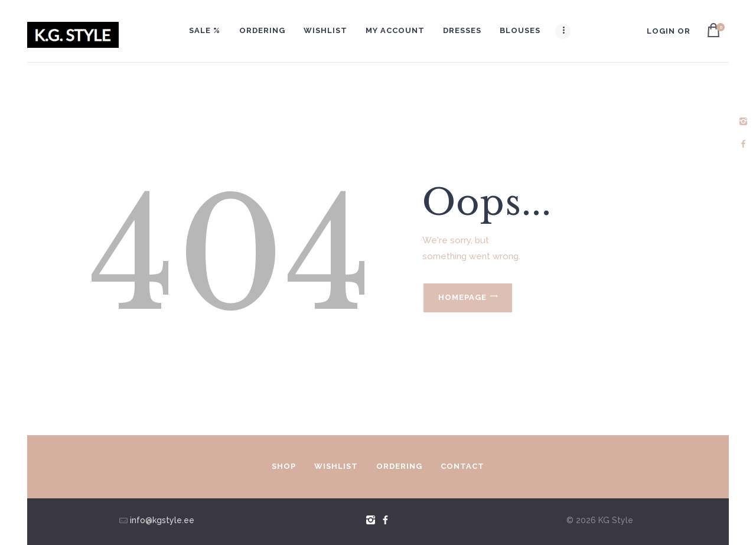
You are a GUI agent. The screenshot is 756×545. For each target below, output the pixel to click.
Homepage (462, 297)
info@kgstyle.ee (161, 520)
